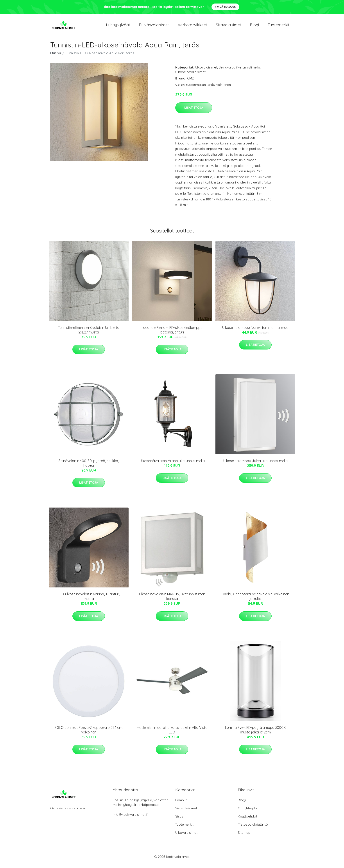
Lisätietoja (194, 111)
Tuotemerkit (279, 27)
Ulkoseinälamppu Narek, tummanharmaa (255, 331)
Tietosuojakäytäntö (253, 828)
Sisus (179, 820)
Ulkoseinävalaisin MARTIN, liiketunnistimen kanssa (172, 600)
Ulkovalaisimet (206, 71)
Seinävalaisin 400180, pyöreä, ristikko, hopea (89, 467)
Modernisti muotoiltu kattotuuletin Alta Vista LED (172, 734)
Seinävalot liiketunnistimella (239, 71)
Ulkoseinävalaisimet (190, 76)
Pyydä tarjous (225, 7)
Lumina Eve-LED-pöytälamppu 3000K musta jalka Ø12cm (255, 734)
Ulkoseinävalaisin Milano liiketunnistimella (172, 465)
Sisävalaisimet (228, 27)
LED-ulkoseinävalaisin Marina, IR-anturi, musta (89, 600)
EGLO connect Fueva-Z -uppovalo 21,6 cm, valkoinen (89, 734)
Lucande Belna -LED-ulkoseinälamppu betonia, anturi (172, 334)
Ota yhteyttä (247, 812)
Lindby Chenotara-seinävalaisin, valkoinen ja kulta (255, 600)
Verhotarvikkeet (192, 27)
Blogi (254, 27)
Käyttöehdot (247, 820)
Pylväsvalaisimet (154, 27)
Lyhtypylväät (118, 27)
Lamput (181, 804)
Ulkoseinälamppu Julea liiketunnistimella (255, 465)
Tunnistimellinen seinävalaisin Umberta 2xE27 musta (89, 334)
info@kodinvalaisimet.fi (130, 818)
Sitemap (244, 836)
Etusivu (56, 57)
